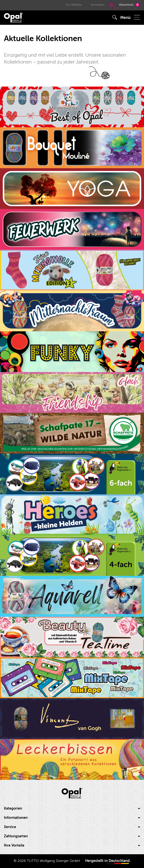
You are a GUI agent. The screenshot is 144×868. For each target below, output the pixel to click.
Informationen (72, 818)
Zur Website (74, 5)
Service (72, 827)
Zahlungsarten (72, 836)
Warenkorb (124, 6)
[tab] (72, 809)
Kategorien (72, 808)
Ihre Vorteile (72, 845)
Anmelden (98, 5)
